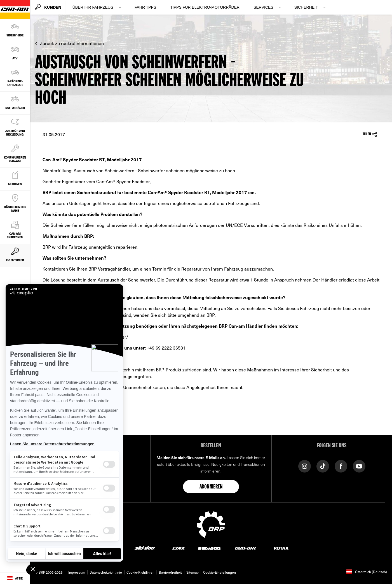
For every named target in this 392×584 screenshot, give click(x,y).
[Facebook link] (341, 466)
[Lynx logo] (179, 548)
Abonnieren (211, 487)
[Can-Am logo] (245, 548)
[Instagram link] (305, 466)
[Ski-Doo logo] (145, 548)
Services (263, 7)
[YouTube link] (359, 466)
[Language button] (15, 578)
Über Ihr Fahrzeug (93, 7)
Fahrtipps (145, 7)
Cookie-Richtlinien (140, 572)
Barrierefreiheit (170, 572)
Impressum (77, 572)
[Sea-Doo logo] (209, 548)
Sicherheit (306, 7)
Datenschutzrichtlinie (106, 572)
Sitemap (193, 572)
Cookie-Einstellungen (220, 572)
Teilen (370, 134)
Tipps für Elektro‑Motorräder (205, 7)
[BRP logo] (211, 524)
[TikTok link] (323, 466)
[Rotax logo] (281, 548)
